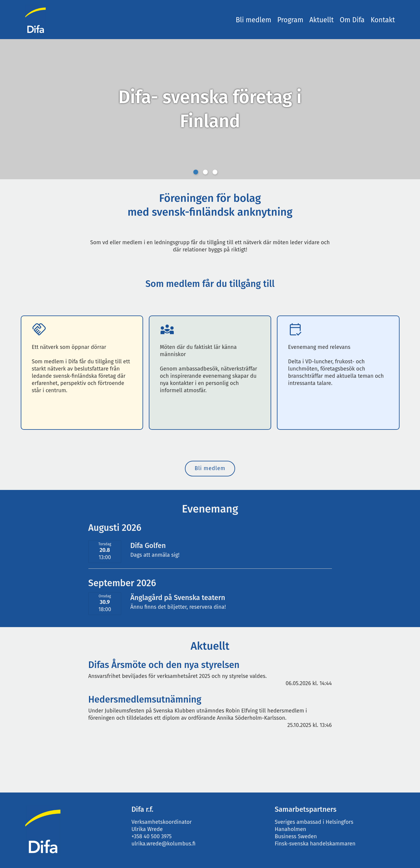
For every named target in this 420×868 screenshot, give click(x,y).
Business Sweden (296, 836)
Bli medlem (253, 20)
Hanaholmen (291, 829)
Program (290, 20)
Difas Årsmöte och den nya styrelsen (164, 665)
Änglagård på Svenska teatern (178, 598)
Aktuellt (322, 20)
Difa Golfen (148, 546)
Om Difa (352, 20)
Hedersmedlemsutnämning (145, 699)
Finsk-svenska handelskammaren (315, 844)
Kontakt (383, 20)
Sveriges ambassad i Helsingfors (314, 822)
